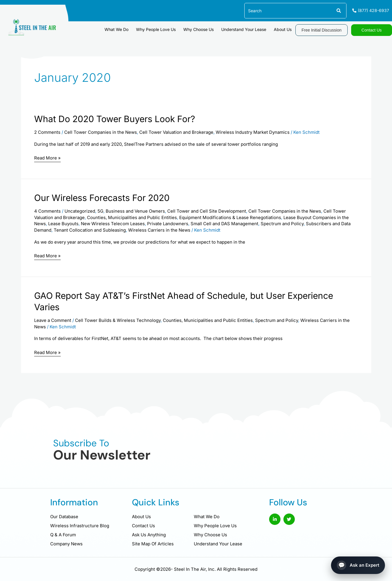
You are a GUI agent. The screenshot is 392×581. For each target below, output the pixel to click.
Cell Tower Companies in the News (101, 132)
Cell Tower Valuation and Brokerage (176, 132)
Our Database (64, 517)
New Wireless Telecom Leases (113, 224)
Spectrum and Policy (282, 224)
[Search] (338, 11)
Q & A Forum (63, 535)
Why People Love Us (156, 29)
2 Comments (47, 132)
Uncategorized (80, 211)
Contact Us (143, 526)
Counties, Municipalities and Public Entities (132, 217)
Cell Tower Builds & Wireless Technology (118, 320)
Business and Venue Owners (135, 211)
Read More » (47, 158)
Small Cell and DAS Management (224, 224)
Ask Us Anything (149, 535)
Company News (66, 544)
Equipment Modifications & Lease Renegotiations (230, 217)
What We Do (116, 29)
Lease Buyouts (63, 224)
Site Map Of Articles (153, 544)
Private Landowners (168, 224)
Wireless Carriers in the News (159, 230)
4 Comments (47, 211)
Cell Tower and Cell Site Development (207, 211)
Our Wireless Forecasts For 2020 (102, 198)
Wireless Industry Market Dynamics (253, 132)
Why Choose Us (198, 29)
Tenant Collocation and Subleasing (90, 230)
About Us (283, 29)
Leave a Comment (53, 320)
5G (100, 211)
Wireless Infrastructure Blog (80, 526)
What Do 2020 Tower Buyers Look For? (115, 119)
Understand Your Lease (244, 29)
